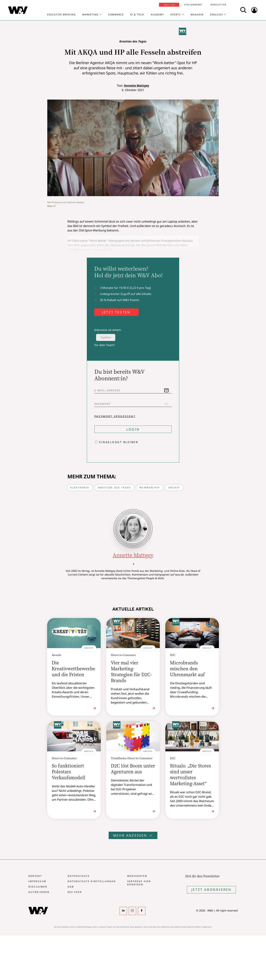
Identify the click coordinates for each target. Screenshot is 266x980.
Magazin (197, 15)
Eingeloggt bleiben (119, 442)
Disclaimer (38, 887)
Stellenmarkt (193, 5)
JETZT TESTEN (116, 312)
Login (133, 429)
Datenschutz (79, 876)
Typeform (106, 337)
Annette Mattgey (137, 86)
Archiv (174, 488)
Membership (150, 488)
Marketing (90, 15)
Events (176, 15)
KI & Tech (137, 15)
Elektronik (80, 488)
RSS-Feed (75, 892)
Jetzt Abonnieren (211, 889)
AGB (71, 887)
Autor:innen (39, 892)
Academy (157, 15)
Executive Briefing (62, 15)
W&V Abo (170, 5)
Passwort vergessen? (115, 416)
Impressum (37, 881)
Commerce (116, 15)
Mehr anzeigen (133, 835)
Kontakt (35, 876)
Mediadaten (137, 876)
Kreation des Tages (114, 488)
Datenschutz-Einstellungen (92, 881)
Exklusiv (216, 15)
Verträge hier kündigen (139, 883)
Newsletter (218, 5)
